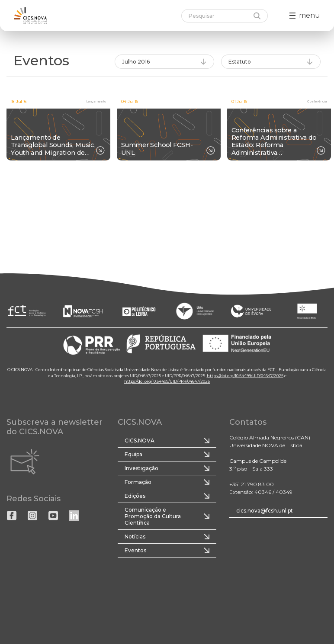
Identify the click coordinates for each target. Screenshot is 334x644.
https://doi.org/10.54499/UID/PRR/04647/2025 (167, 381)
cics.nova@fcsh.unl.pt (265, 511)
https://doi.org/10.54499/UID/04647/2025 (245, 375)
